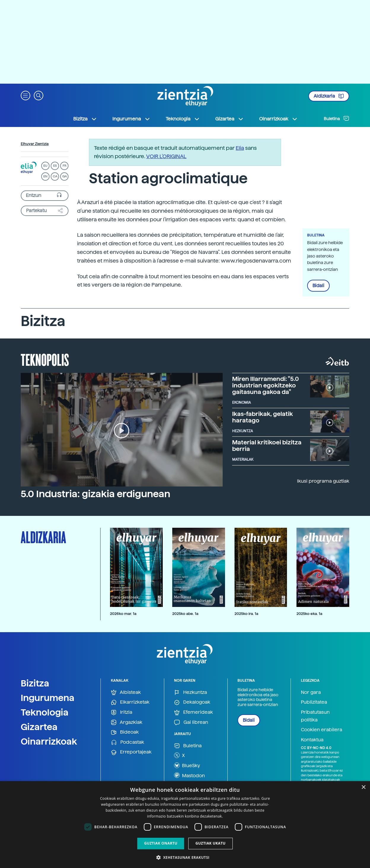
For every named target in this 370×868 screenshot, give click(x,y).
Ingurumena (48, 698)
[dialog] (185, 825)
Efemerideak (193, 712)
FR (64, 166)
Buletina (336, 118)
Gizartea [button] (229, 119)
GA (64, 176)
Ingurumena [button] (131, 119)
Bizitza (35, 683)
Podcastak (127, 742)
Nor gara (311, 692)
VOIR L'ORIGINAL (166, 156)
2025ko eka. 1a (309, 614)
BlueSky (187, 765)
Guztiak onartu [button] (161, 843)
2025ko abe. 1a (185, 614)
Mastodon (189, 775)
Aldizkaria (329, 96)
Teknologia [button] (183, 119)
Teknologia (45, 712)
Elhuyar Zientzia (35, 144)
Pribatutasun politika (315, 716)
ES (55, 166)
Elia (240, 148)
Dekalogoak (192, 702)
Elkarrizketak (130, 702)
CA (55, 176)
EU (45, 166)
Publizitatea (314, 702)
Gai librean (191, 722)
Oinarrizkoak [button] (278, 119)
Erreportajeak (131, 752)
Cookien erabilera (322, 730)
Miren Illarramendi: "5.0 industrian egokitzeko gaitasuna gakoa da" (265, 385)
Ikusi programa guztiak (323, 481)
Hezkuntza (190, 693)
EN (45, 176)
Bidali (318, 286)
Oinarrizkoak (49, 741)
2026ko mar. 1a (123, 614)
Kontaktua (312, 740)
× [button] (363, 787)
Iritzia (122, 712)
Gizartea (39, 727)
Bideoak (125, 732)
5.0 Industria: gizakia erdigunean (95, 494)
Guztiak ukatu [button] (210, 843)
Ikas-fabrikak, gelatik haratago (263, 417)
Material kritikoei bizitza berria (267, 446)
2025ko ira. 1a (246, 614)
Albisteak (126, 693)
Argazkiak (127, 722)
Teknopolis (45, 359)
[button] (25, 95)
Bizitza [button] (85, 119)
